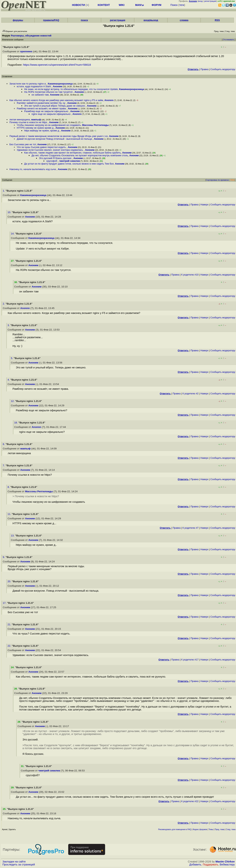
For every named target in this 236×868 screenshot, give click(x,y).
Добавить (195, 865)
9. (4, 557)
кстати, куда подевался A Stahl (34, 86)
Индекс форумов (200, 829)
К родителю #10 (190, 275)
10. (10, 212)
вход (200, 1)
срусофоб (52, 161)
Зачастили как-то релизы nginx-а (28, 84)
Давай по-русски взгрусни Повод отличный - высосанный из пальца (55, 139)
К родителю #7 (191, 528)
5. (12, 358)
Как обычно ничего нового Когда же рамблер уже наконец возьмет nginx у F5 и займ (56, 100)
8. (9, 487)
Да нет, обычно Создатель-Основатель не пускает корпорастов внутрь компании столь (80, 155)
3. (9, 325)
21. (10, 624)
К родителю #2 (191, 394)
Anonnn (109, 100)
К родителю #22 (190, 801)
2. (4, 304)
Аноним (57, 86)
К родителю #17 (190, 660)
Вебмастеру (227, 865)
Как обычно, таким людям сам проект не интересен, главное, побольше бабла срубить (72, 153)
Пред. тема (220, 829)
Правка (204, 69)
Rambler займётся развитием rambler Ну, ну (41, 103)
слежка (184, 20)
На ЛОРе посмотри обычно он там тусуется (49, 92)
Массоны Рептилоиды (96, 125)
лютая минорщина (20, 120)
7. (4, 465)
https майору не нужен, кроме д (42, 131)
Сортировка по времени (217, 180)
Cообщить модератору (223, 69)
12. (13, 401)
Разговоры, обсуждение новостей (31, 36)
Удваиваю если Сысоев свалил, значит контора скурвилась (50, 150)
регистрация (210, 1)
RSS (217, 20)
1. (4, 191)
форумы (18, 20)
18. (16, 423)
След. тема (231, 829)
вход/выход (151, 20)
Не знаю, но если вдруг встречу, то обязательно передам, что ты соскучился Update (71, 89)
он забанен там (40, 95)
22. (10, 646)
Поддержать (211, 865)
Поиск (174, 5)
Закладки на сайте (14, 862)
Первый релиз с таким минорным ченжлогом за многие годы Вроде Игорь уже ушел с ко (59, 136)
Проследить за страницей (19, 865)
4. (9, 380)
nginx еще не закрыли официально (51, 114)
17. (5, 603)
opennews (26, 51)
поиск (84, 20)
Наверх (204, 205)
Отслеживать (229, 40)
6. (4, 444)
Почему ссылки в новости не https (29, 122)
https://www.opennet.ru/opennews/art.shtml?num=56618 (57, 65)
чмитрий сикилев (70, 161)
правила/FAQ (51, 20)
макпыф (36, 120)
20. (10, 581)
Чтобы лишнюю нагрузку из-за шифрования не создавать (49, 125)
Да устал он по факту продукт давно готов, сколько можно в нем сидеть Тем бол (69, 164)
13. (13, 536)
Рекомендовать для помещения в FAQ (175, 829)
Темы (211, 829)
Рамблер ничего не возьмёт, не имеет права (42, 108)
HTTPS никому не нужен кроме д (35, 128)
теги (182, 5)
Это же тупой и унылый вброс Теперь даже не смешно (55, 106)
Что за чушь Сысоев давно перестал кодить (42, 147)
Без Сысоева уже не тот (23, 144)
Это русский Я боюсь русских (55, 158)
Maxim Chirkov (225, 862)
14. (13, 234)
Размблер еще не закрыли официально (47, 111)
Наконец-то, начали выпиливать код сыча (33, 169)
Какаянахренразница (60, 84)
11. (10, 514)
